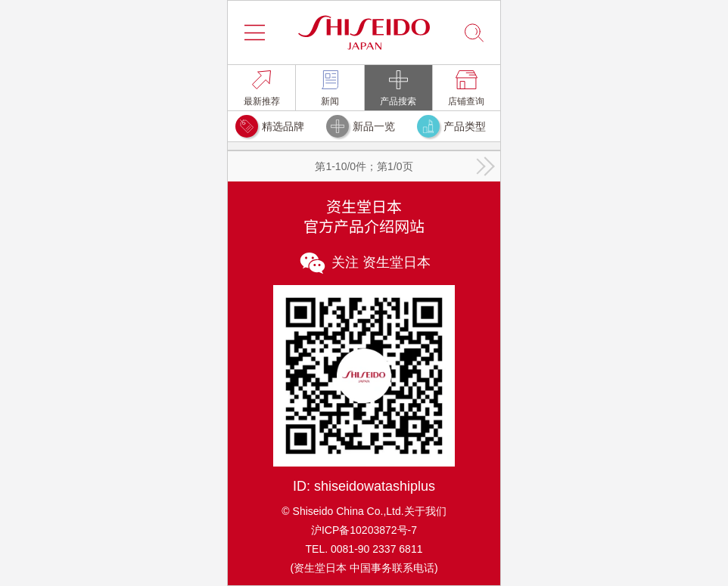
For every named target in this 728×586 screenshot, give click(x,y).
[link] (261, 88)
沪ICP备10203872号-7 (364, 530)
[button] (254, 33)
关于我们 (425, 511)
